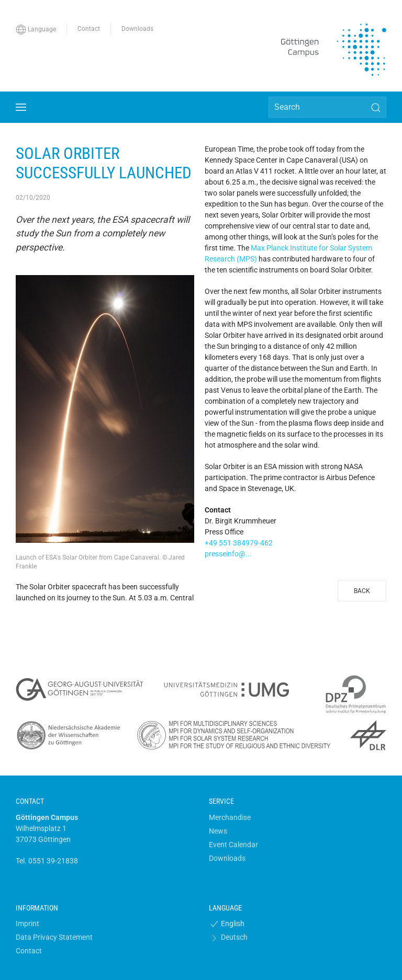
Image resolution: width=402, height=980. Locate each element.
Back (362, 591)
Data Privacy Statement (54, 937)
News (218, 831)
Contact (29, 951)
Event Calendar (233, 845)
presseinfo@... (228, 554)
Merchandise (230, 817)
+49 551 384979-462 (239, 543)
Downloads (227, 858)
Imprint (27, 924)
